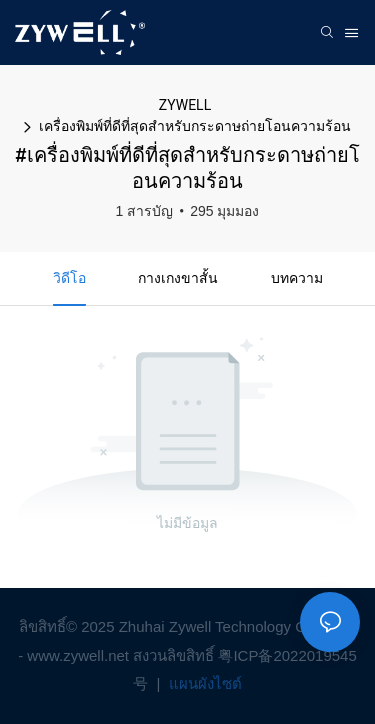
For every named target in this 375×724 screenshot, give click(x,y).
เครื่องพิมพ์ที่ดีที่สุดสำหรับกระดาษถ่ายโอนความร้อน (195, 126)
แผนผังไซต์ (203, 683)
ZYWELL (185, 105)
